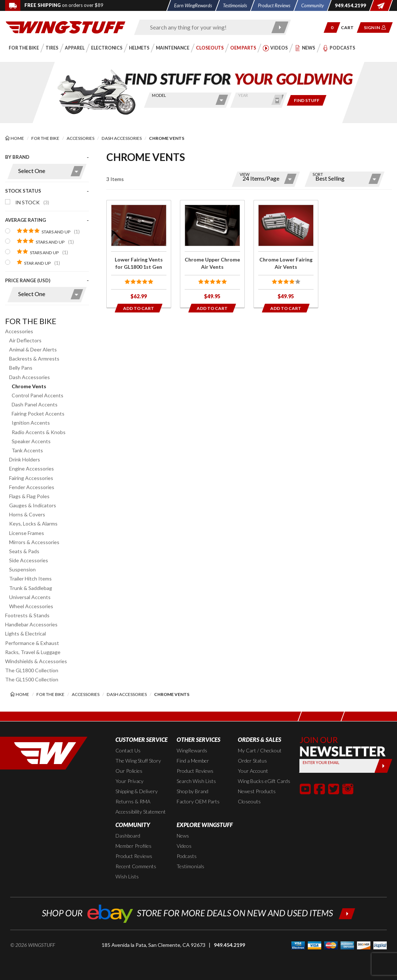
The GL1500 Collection (32, 679)
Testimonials (190, 866)
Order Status (252, 761)
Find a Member (193, 761)
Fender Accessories (32, 487)
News (183, 836)
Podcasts (187, 856)
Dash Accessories (30, 377)
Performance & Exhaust (32, 643)
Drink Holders (25, 459)
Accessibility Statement (141, 812)
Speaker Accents (31, 441)
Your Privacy (129, 781)
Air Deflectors (25, 340)
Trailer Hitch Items (30, 578)
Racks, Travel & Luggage (33, 652)
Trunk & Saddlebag (31, 588)
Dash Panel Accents (35, 404)
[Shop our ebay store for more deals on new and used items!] (199, 913)
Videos (184, 846)
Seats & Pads (24, 551)
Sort (318, 174)
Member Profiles (133, 846)
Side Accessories (29, 560)
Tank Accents (27, 450)
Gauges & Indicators (33, 505)
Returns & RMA (133, 801)
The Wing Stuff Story (138, 761)
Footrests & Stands (27, 615)
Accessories (19, 331)
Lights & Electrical (25, 633)
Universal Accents (30, 597)
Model (159, 95)
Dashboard (128, 836)
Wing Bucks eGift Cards (264, 781)
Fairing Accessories (31, 478)
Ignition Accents (31, 423)
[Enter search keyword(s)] (206, 27)
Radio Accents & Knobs (39, 432)
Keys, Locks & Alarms (33, 524)
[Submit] (383, 766)
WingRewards (192, 750)
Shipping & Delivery (137, 791)
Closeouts (249, 801)
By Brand (17, 157)
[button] (332, 27)
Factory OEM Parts (198, 801)
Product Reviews (195, 771)
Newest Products (257, 791)
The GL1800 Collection (32, 670)
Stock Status (23, 191)
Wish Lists (127, 876)
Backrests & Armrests (34, 359)
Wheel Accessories (31, 606)
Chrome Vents (29, 386)
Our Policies (129, 771)
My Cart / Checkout (260, 750)
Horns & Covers (27, 514)
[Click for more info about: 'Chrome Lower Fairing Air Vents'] (286, 254)
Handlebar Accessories (31, 624)
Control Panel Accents (38, 395)
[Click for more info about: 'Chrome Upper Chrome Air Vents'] (212, 254)
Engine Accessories (32, 469)
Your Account (253, 771)
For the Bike (31, 321)
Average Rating (25, 220)
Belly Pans (21, 368)
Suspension (22, 569)
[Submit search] (280, 27)
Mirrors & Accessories (34, 542)
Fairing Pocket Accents (38, 414)
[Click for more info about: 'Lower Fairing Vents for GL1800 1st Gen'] (139, 254)
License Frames (27, 533)
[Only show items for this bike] (307, 100)
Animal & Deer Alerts (33, 349)
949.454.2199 (229, 945)
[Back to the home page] (66, 27)
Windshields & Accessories (36, 661)
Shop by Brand (192, 791)
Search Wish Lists (196, 781)
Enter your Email (321, 762)
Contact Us (128, 750)
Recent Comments (136, 866)
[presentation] (47, 231)
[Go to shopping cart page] (350, 27)
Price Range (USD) (28, 280)
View (245, 174)
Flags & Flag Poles (29, 496)
